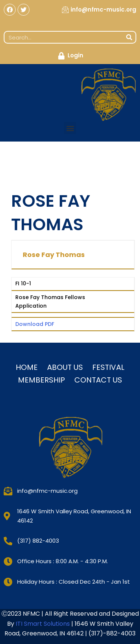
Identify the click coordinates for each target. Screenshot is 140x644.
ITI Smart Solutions (43, 624)
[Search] (129, 37)
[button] (70, 128)
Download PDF (35, 324)
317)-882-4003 (113, 633)
